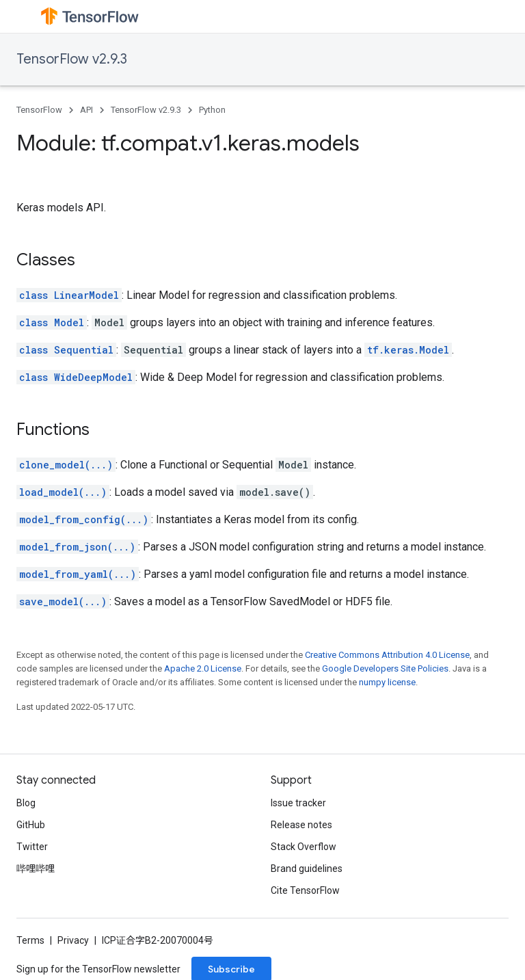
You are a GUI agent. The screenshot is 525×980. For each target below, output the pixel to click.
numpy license (387, 682)
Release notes (301, 825)
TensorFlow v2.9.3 (72, 59)
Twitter (32, 847)
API (86, 110)
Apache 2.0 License (203, 668)
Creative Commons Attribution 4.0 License (387, 655)
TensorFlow (39, 110)
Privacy (73, 940)
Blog (26, 803)
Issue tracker (298, 803)
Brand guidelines (307, 869)
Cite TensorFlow (305, 890)
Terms (30, 940)
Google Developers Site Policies (385, 668)
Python (212, 110)
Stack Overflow (304, 847)
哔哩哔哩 (36, 869)
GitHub (31, 825)
